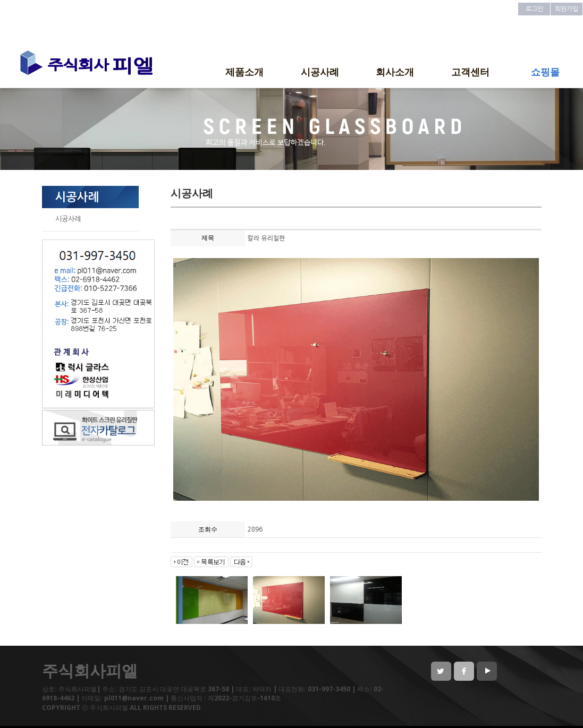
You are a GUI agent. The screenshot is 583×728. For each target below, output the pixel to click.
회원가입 (567, 9)
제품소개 (244, 72)
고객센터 (470, 72)
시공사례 (320, 72)
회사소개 (395, 72)
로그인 (534, 9)
